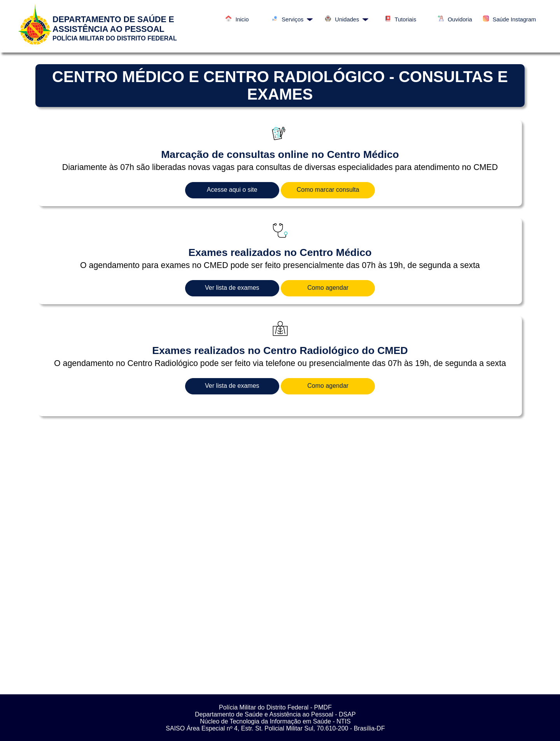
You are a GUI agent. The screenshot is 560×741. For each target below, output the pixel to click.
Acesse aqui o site (232, 190)
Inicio (237, 19)
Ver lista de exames (232, 288)
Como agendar (328, 288)
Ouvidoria (455, 19)
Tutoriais (401, 19)
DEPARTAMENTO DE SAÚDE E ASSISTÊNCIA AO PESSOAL (113, 24)
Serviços (292, 19)
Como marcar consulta (328, 190)
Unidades (347, 19)
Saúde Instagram (510, 19)
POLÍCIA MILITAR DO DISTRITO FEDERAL (115, 38)
